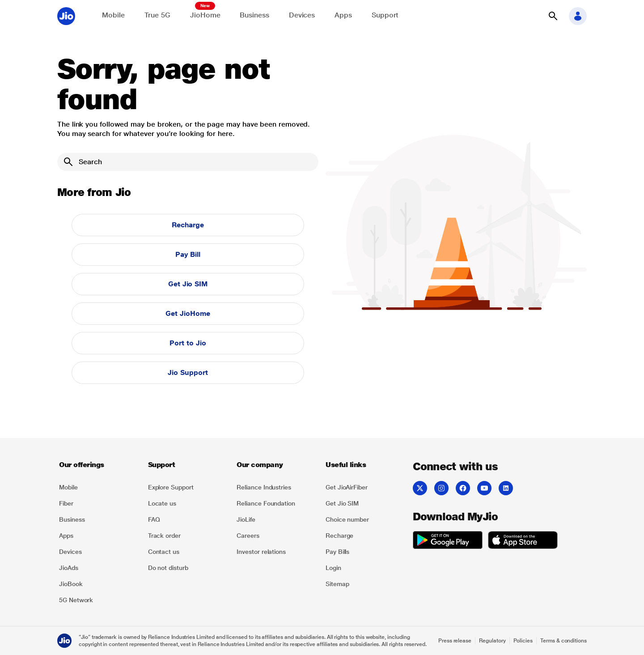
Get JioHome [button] (188, 313)
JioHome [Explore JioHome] (205, 15)
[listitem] (98, 487)
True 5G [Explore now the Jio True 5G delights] (157, 15)
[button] (553, 16)
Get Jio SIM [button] (188, 284)
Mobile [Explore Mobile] (113, 15)
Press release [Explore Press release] (455, 641)
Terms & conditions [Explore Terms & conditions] (563, 641)
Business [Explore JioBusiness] (254, 15)
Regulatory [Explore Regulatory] (492, 641)
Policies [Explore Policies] (523, 641)
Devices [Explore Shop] (302, 15)
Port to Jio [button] (188, 343)
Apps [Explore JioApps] (343, 15)
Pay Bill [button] (188, 254)
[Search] (188, 162)
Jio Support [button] (188, 372)
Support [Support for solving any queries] (385, 15)
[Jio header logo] (66, 16)
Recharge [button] (188, 225)
